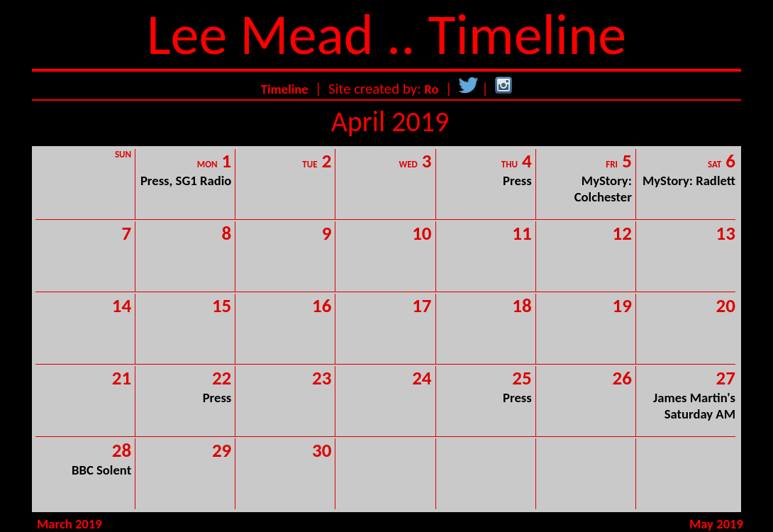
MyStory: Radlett (689, 181)
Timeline (285, 89)
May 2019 (716, 524)
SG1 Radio (204, 181)
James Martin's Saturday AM (694, 406)
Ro (431, 89)
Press (517, 181)
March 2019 (69, 524)
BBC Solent (101, 470)
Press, (158, 181)
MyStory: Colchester (603, 189)
